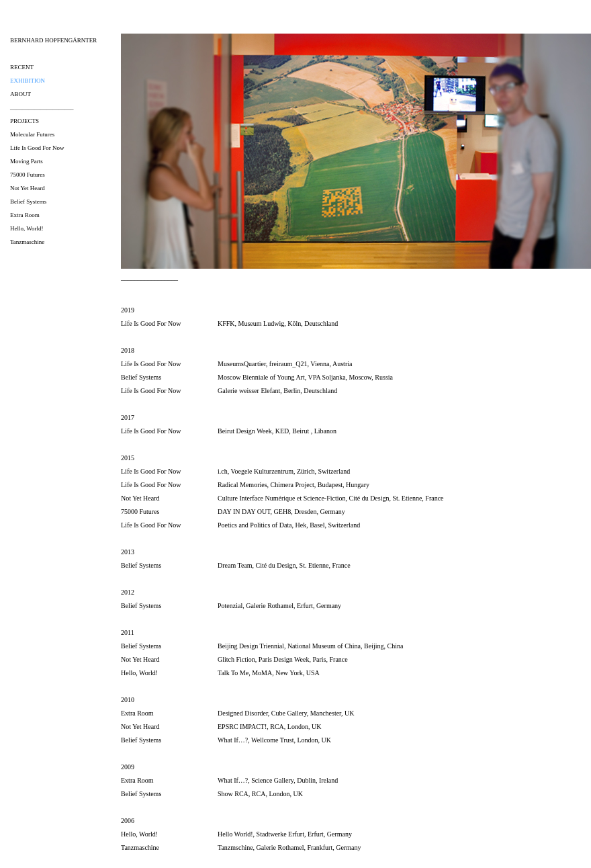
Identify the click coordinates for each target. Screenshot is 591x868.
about (20, 94)
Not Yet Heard (28, 188)
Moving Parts (27, 161)
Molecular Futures (32, 134)
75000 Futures (28, 175)
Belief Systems (28, 202)
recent (22, 67)
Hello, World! (27, 228)
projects (25, 121)
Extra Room (25, 215)
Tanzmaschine (27, 242)
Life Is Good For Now (37, 148)
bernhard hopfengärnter (53, 40)
